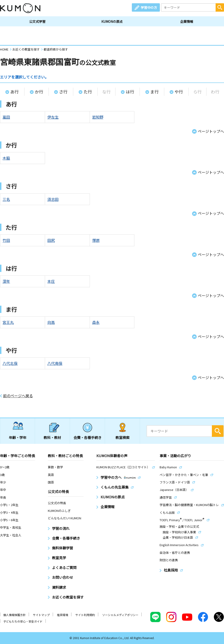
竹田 (6, 240)
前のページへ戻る (18, 396)
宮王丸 (8, 322)
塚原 (96, 240)
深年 (6, 281)
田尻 (51, 240)
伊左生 (53, 117)
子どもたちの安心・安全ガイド (23, 621)
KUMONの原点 (112, 21)
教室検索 (122, 437)
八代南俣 (55, 363)
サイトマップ (41, 615)
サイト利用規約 (85, 615)
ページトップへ (211, 131)
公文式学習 (37, 21)
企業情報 (187, 21)
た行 (88, 92)
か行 (39, 92)
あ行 (14, 92)
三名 (6, 199)
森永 (96, 322)
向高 (51, 322)
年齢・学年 (18, 437)
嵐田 (6, 117)
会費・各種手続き (87, 437)
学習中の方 (149, 7)
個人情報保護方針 (14, 615)
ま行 (154, 92)
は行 (130, 92)
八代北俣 (10, 363)
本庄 (51, 281)
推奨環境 (63, 615)
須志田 (53, 199)
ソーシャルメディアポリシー (120, 615)
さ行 (63, 92)
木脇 (6, 158)
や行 (179, 92)
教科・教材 (52, 437)
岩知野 (98, 117)
